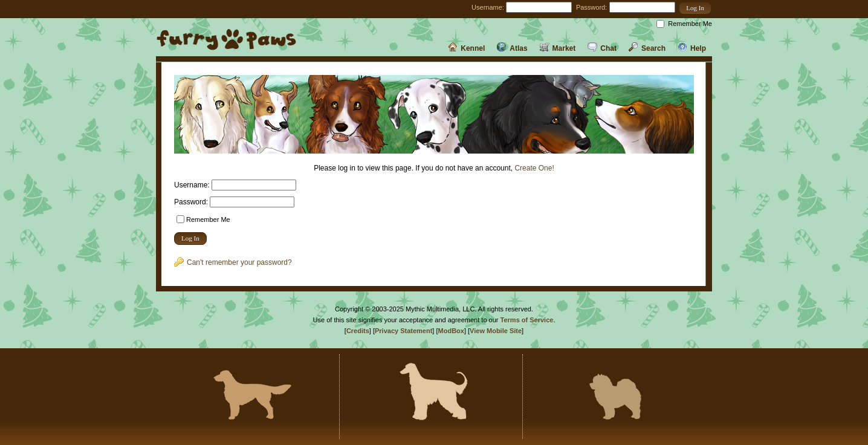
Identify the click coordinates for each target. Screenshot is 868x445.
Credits (358, 331)
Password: (591, 7)
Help (692, 48)
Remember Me (690, 24)
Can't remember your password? (233, 262)
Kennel (466, 48)
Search (647, 48)
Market (558, 48)
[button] (695, 8)
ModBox (451, 331)
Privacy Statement (403, 331)
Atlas (512, 48)
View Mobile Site (496, 331)
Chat (602, 48)
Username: (488, 7)
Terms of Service (527, 320)
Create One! (534, 168)
